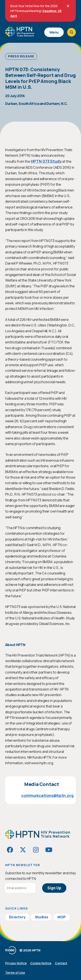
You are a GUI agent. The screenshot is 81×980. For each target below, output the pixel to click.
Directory (17, 917)
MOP (62, 917)
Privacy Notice (16, 963)
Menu (54, 32)
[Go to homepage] (20, 35)
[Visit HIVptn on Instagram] (36, 850)
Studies (42, 917)
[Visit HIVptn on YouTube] (49, 850)
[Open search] (71, 32)
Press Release (21, 56)
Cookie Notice (41, 963)
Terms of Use (15, 973)
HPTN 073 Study (46, 161)
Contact (61, 963)
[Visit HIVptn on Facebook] (10, 850)
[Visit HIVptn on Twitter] (23, 850)
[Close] (68, 6)
